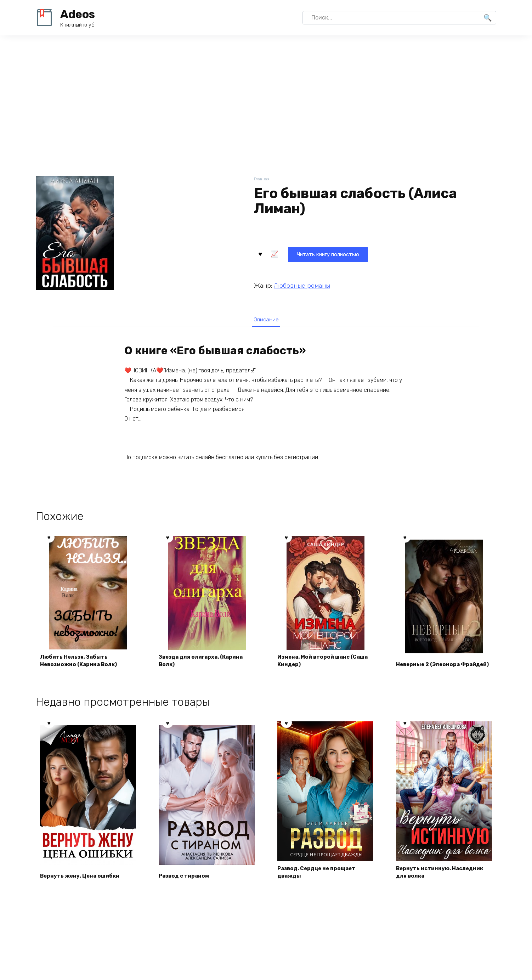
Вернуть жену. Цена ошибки (83, 880)
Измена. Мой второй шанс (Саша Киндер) (317, 663)
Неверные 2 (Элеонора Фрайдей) (431, 663)
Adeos (78, 14)
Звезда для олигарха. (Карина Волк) (205, 663)
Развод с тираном (186, 880)
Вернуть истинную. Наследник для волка (443, 875)
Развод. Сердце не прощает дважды (320, 875)
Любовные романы (302, 285)
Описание (266, 320)
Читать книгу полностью (297, 253)
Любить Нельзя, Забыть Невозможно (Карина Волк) (82, 663)
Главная (262, 179)
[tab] (266, 319)
